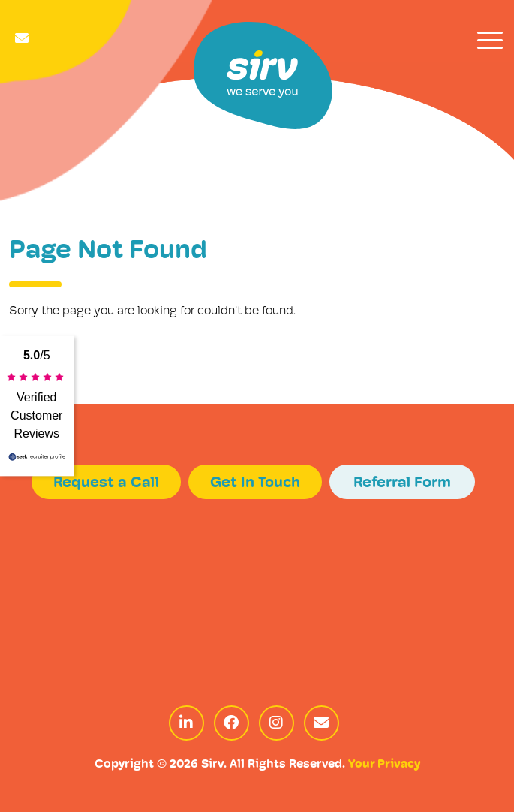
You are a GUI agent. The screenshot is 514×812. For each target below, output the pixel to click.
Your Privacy (384, 765)
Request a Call (106, 483)
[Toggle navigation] (490, 40)
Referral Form (402, 483)
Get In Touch (255, 483)
